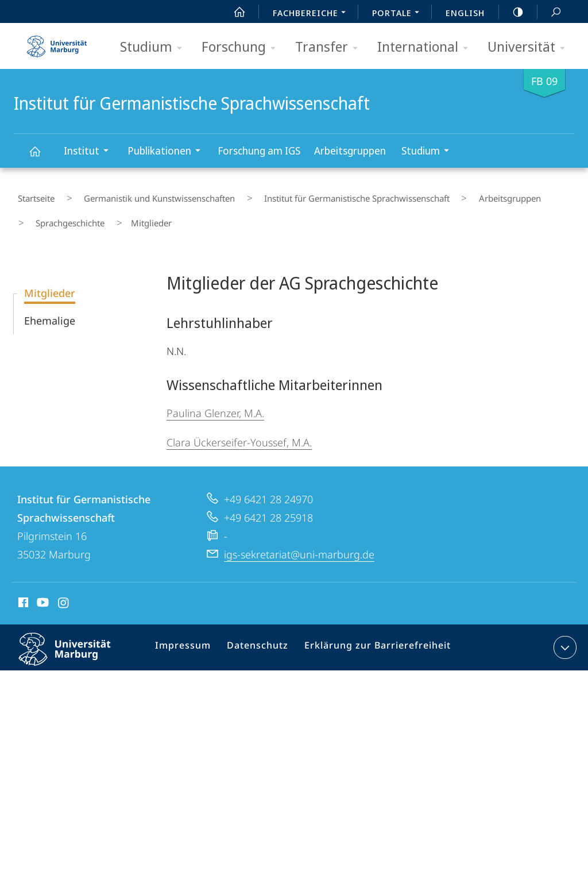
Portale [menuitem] (399, 14)
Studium (155, 47)
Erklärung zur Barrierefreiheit (371, 634)
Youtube (42, 589)
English (465, 13)
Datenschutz (259, 634)
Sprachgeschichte (63, 211)
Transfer (330, 47)
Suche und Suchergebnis (550, 12)
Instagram (64, 589)
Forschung (242, 47)
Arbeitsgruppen (350, 151)
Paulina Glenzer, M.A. (215, 398)
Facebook (22, 589)
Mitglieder (50, 277)
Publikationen (168, 152)
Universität (530, 47)
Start (233, 12)
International (426, 47)
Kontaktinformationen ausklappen (564, 632)
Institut (90, 152)
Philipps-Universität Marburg (75, 643)
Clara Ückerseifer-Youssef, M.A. (239, 427)
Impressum (189, 634)
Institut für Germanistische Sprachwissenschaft (41, 157)
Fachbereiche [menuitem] (312, 14)
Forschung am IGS (259, 151)
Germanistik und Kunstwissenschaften (141, 195)
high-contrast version (512, 12)
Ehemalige (50, 305)
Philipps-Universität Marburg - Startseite (57, 43)
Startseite (32, 195)
